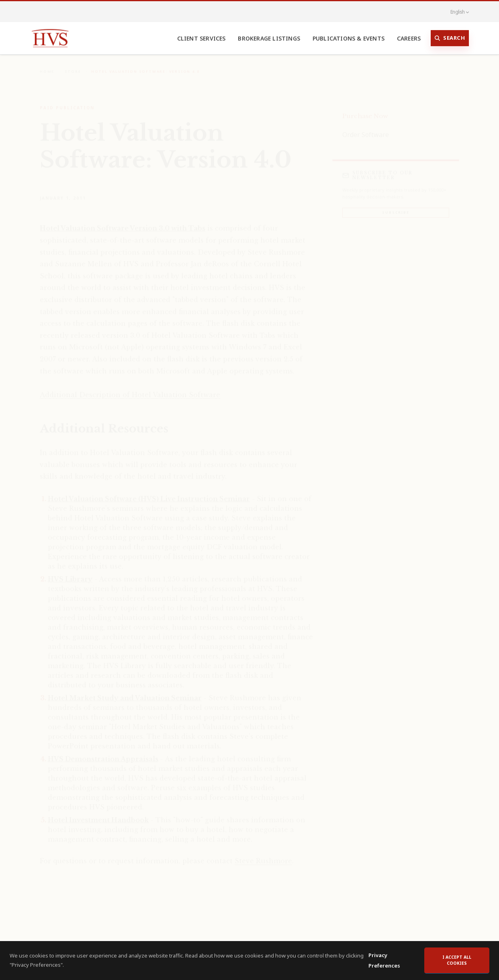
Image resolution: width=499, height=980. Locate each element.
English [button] (455, 12)
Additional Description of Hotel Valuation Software (130, 389)
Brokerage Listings (269, 38)
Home (47, 66)
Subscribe (396, 207)
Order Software (366, 129)
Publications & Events (349, 38)
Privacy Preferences (384, 968)
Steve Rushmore (263, 855)
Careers (409, 38)
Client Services (201, 38)
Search (450, 38)
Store (73, 66)
